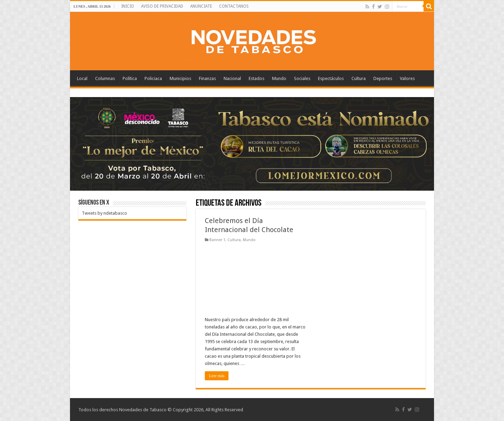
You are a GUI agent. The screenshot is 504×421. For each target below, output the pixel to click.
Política (130, 78)
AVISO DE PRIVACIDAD (162, 6)
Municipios (180, 78)
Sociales (302, 78)
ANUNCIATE (201, 6)
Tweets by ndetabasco (104, 213)
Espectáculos (331, 78)
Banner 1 (217, 240)
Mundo (279, 78)
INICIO (128, 6)
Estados (257, 78)
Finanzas (207, 78)
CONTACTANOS (234, 6)
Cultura (359, 78)
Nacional (232, 78)
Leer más (217, 376)
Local (82, 78)
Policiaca (153, 78)
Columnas (105, 78)
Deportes (383, 78)
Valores (407, 78)
